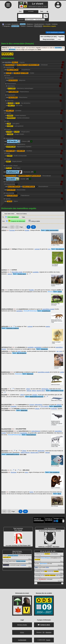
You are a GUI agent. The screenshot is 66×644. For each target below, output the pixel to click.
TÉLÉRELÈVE (42, 579)
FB (43, 632)
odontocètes (45, 389)
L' (20, 88)
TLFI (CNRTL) (45, 406)
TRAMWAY (47, 554)
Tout (59, 565)
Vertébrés (55, 24)
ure (58, 351)
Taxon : (50, 230)
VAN (46, 571)
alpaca (10, 274)
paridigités (19, 311)
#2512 (47, 567)
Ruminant (12, 230)
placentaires (12, 49)
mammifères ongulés (48, 309)
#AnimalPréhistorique (30, 311)
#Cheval (50, 292)
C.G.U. (22, 632)
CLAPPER (37, 559)
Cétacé (24, 451)
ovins (26, 472)
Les (13, 62)
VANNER (56, 571)
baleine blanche (25, 452)
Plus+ (30, 559)
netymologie (6, 565)
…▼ (30, 274)
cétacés (59, 405)
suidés (62, 372)
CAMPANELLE (7, 557)
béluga (34, 391)
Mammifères (15, 26)
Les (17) (17, 141)
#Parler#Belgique (46, 558)
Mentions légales (22, 624)
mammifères (58, 48)
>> (33, 227)
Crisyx (36, 567)
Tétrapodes (7, 26)
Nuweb (48, 640)
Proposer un (49, 519)
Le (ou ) (18, 103)
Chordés (48, 24)
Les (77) (18, 172)
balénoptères (38, 405)
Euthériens (30, 26)
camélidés (36, 272)
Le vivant (8, 24)
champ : (23, 454)
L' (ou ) (17, 132)
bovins (31, 492)
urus (60, 351)
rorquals (35, 395)
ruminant (37, 249)
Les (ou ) (18, 151)
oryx (49, 249)
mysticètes (13, 406)
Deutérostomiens (39, 24)
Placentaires (38, 26)
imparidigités (23, 433)
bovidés (27, 230)
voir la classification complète (55, 32)
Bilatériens (30, 24)
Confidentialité (22, 640)
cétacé (28, 389)
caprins (48, 326)
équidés (32, 290)
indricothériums (36, 431)
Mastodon (49, 632)
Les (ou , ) (25, 65)
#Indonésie (18, 374)
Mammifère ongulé (17, 272)
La (15, 134)
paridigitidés (38, 347)
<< (12, 227)
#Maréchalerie (43, 563)
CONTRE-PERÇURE (50, 575)
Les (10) (16, 179)
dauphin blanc (41, 391)
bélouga (29, 391)
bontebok (24, 565)
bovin (19, 351)
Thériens (23, 26)
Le (14, 106)
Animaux (23, 24)
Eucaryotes (15, 24)
